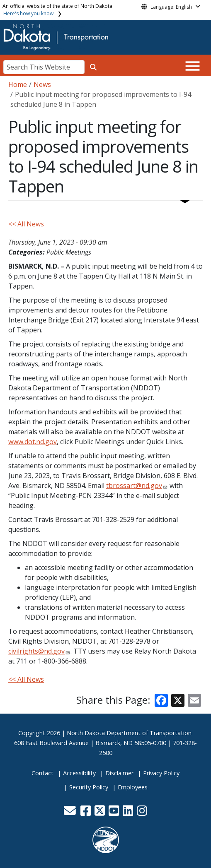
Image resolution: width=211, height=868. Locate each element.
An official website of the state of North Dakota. (58, 10)
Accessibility (79, 773)
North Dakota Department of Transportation (129, 733)
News (42, 84)
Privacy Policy (161, 773)
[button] (71, 813)
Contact (42, 773)
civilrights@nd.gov (36, 651)
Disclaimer (119, 773)
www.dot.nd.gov (33, 442)
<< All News (26, 224)
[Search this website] (93, 67)
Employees (133, 787)
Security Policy (89, 787)
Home (18, 84)
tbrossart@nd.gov (134, 486)
